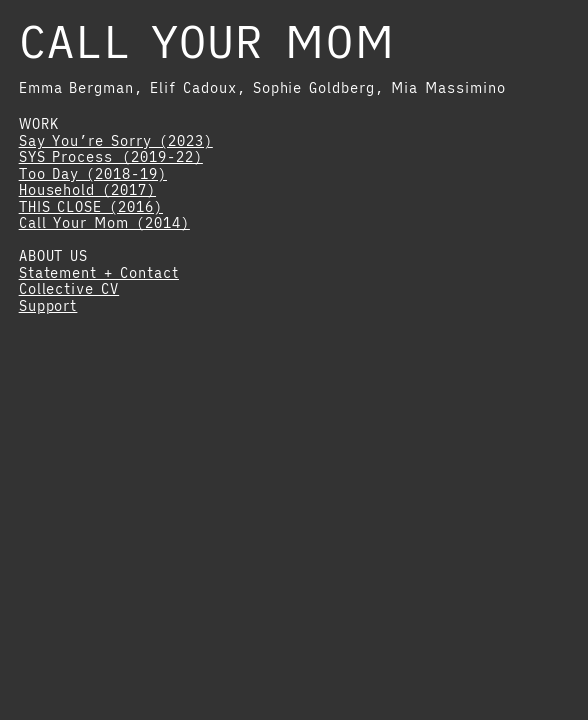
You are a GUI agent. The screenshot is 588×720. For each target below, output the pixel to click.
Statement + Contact (99, 273)
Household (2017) (87, 190)
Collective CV (69, 289)
